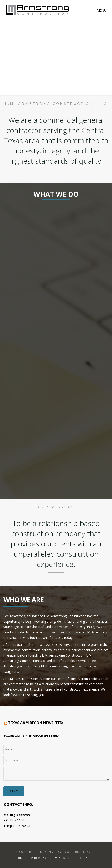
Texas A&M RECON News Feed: (36, 723)
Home (20, 858)
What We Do (63, 858)
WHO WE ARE (39, 858)
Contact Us (87, 858)
